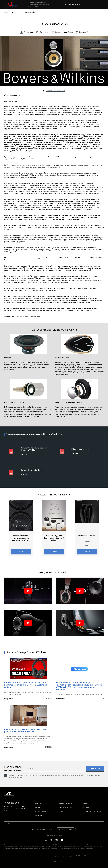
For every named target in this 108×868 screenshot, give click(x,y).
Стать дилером (66, 830)
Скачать (21, 552)
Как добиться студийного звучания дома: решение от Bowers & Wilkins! (25, 731)
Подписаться (95, 769)
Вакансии (38, 815)
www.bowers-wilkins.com (55, 91)
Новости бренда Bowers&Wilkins (26, 652)
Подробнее (9, 699)
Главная (7, 12)
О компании (39, 803)
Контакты (86, 807)
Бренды (38, 807)
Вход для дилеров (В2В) (42, 830)
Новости (85, 803)
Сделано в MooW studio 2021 (54, 862)
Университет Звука (65, 803)
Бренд (17, 12)
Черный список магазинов (92, 811)
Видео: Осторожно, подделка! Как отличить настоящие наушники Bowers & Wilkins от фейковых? (26, 685)
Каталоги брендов (41, 811)
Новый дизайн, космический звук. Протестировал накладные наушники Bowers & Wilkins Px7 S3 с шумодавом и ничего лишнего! (79, 686)
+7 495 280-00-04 (74, 4)
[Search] (102, 824)
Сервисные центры (65, 807)
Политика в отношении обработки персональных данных (54, 858)
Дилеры (61, 811)
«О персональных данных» (54, 775)
